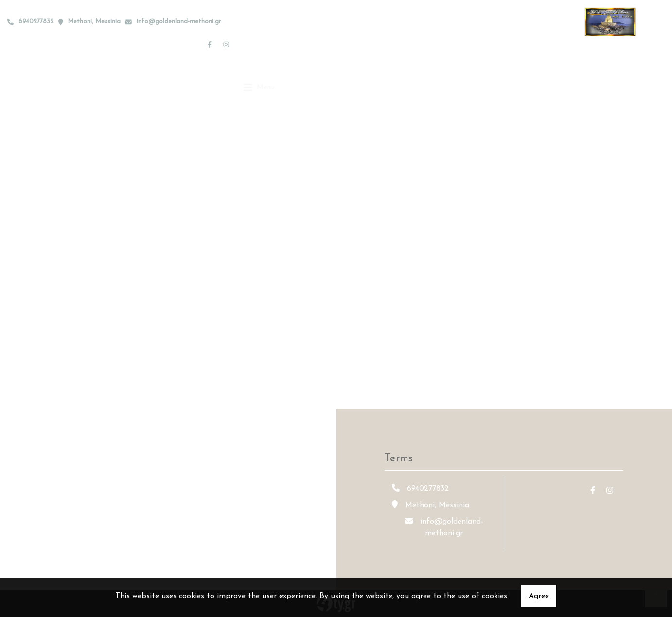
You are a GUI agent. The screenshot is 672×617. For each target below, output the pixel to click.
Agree (539, 596)
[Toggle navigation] (259, 44)
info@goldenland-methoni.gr (179, 22)
